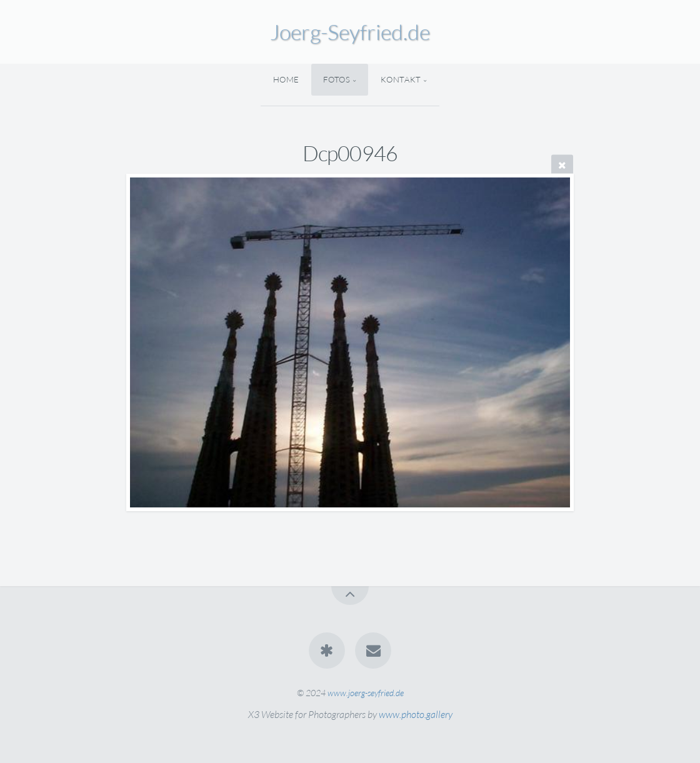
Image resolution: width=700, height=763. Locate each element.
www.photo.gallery (416, 714)
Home (287, 79)
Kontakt (401, 79)
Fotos (337, 79)
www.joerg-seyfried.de (366, 693)
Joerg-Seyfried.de (350, 32)
